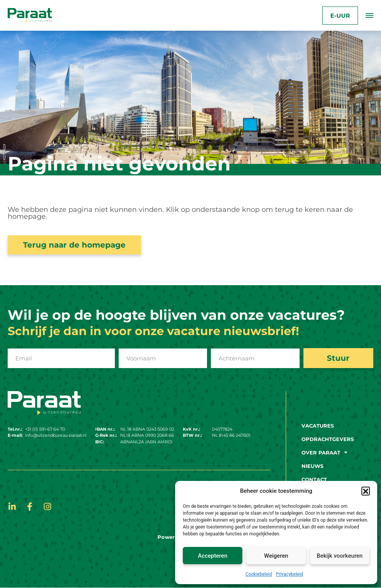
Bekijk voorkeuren (340, 556)
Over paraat (324, 453)
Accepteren (213, 556)
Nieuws (312, 466)
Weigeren (276, 556)
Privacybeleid (289, 574)
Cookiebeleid (259, 574)
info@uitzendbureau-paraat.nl (56, 435)
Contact (314, 479)
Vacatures (318, 426)
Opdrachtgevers (328, 439)
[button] (366, 491)
